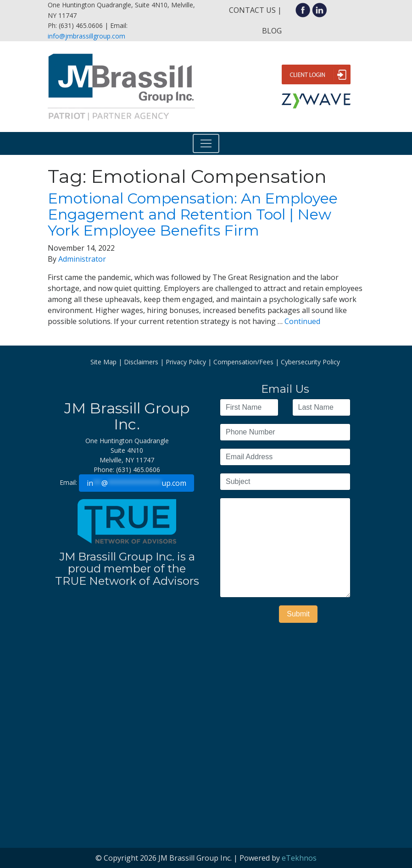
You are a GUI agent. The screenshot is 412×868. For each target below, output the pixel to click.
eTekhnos (299, 858)
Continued (302, 321)
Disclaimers (141, 362)
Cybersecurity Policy (310, 362)
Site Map (103, 362)
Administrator (82, 259)
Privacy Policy (186, 362)
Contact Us (252, 10)
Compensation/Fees (243, 362)
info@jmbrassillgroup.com (86, 36)
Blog (272, 31)
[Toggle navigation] (206, 143)
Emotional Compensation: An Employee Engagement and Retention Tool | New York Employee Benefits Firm (193, 214)
